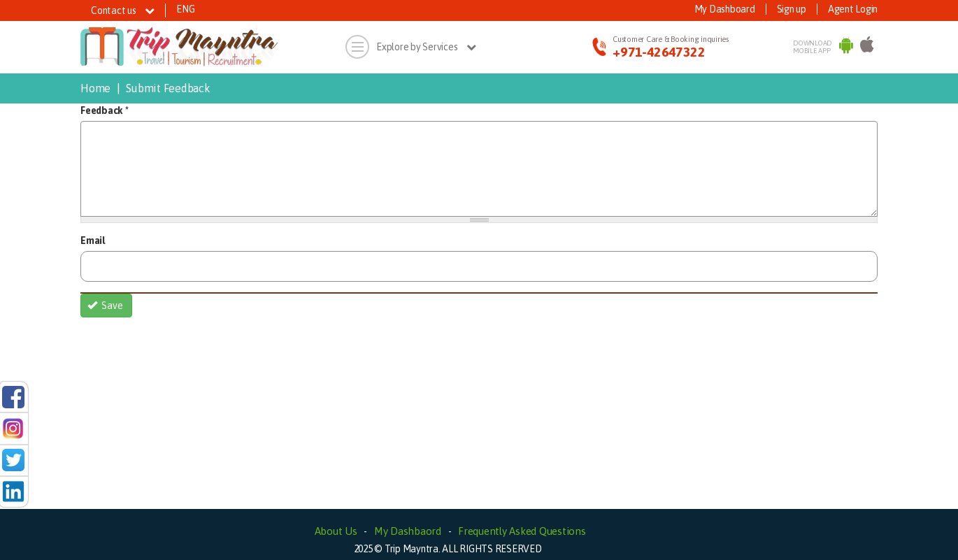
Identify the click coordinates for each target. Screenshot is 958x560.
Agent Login (853, 9)
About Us (336, 531)
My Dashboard (725, 9)
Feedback (105, 110)
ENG (185, 9)
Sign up (792, 9)
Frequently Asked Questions (522, 531)
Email (93, 240)
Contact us (123, 10)
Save (106, 306)
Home (95, 88)
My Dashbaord (408, 531)
